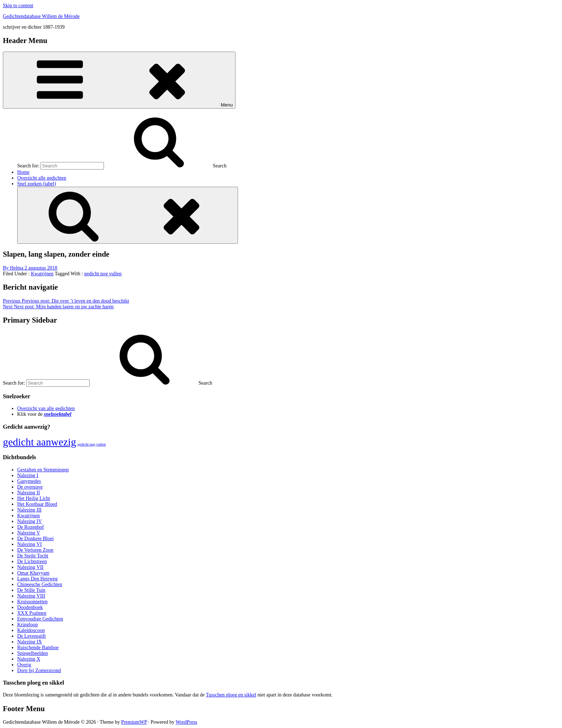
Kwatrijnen (42, 274)
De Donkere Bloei (35, 539)
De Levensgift (32, 636)
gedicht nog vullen (103, 274)
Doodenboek (30, 607)
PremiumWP (134, 722)
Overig (24, 665)
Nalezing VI (30, 544)
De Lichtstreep (32, 562)
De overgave (30, 487)
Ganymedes (29, 481)
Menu (119, 80)
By (14, 268)
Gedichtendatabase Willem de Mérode (41, 16)
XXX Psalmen (32, 613)
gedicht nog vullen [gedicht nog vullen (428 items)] (92, 444)
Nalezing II (28, 493)
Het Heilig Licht (34, 498)
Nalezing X (29, 659)
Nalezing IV (30, 521)
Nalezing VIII (31, 596)
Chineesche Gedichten (40, 584)
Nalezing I (28, 475)
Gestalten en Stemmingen (43, 470)
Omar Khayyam (33, 573)
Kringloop (28, 625)
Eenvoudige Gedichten (40, 619)
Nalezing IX (30, 642)
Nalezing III (29, 510)
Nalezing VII (30, 567)
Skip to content (18, 6)
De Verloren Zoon (35, 550)
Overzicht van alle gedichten (46, 408)
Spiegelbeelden (33, 653)
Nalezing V (29, 533)
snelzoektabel (58, 414)
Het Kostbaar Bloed (37, 504)
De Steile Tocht (33, 556)
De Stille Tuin (31, 590)
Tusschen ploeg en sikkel (231, 695)
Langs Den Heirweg (37, 579)
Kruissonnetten (32, 602)
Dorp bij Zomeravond (39, 670)
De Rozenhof (30, 527)
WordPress (186, 722)
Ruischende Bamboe (38, 648)
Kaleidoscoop (31, 630)
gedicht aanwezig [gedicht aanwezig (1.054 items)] (39, 442)
